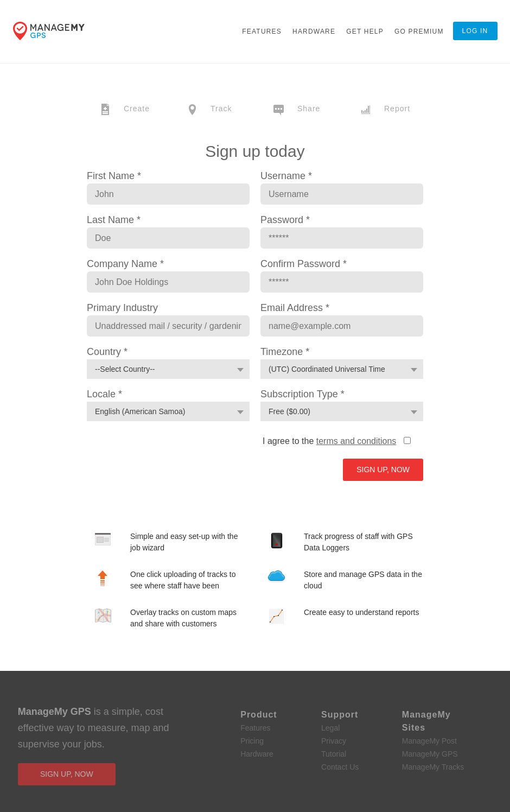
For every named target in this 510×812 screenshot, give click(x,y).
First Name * (114, 176)
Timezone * (285, 352)
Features (262, 31)
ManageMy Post (429, 741)
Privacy (334, 741)
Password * (285, 220)
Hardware (314, 31)
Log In (475, 31)
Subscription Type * (302, 394)
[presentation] (164, 456)
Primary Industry (122, 308)
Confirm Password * (304, 264)
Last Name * (114, 220)
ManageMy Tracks (433, 767)
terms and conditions (356, 441)
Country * (107, 352)
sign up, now (67, 774)
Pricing (252, 741)
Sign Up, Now (383, 470)
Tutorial (334, 754)
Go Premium (419, 31)
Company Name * (125, 264)
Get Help (365, 31)
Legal (330, 728)
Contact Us (340, 767)
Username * (286, 176)
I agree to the (329, 441)
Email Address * (295, 308)
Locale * (104, 394)
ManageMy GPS (430, 754)
